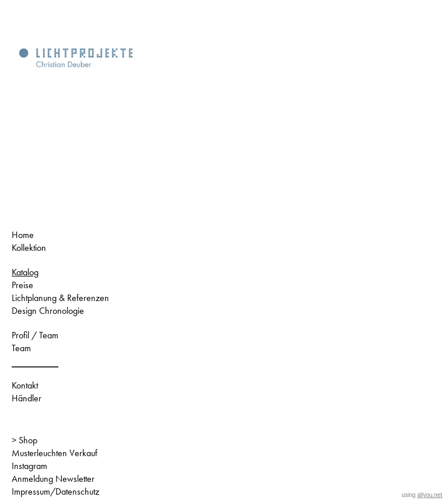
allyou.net (430, 495)
